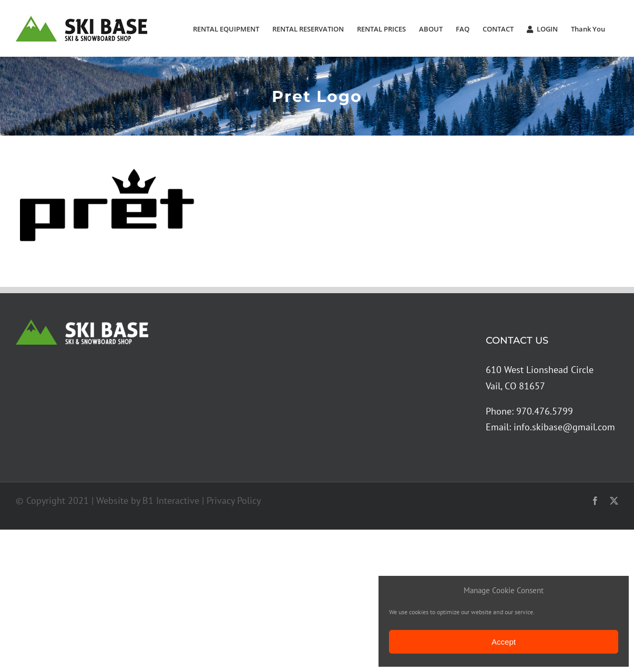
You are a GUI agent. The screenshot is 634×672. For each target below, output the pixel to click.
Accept (504, 642)
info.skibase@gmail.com (564, 427)
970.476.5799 (545, 411)
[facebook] (595, 501)
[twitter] (614, 501)
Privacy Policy (234, 500)
